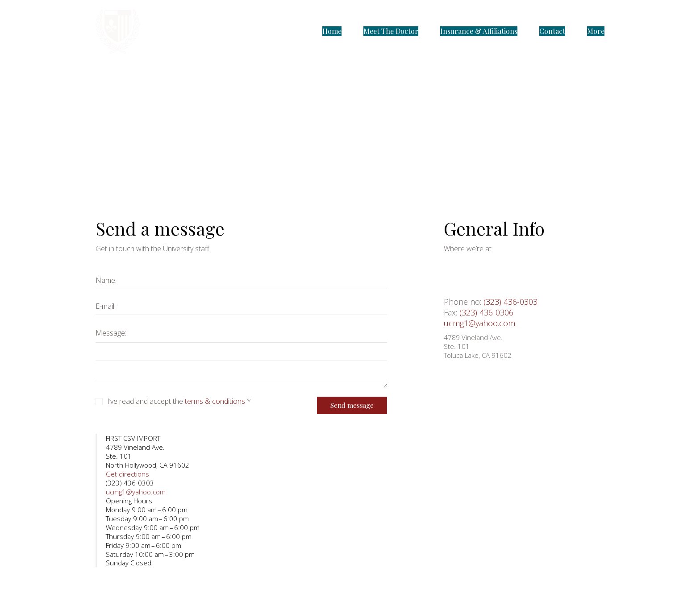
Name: (106, 280)
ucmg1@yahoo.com (479, 323)
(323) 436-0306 (486, 312)
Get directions (127, 474)
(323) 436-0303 (510, 302)
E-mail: (106, 306)
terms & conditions (215, 401)
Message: (111, 333)
